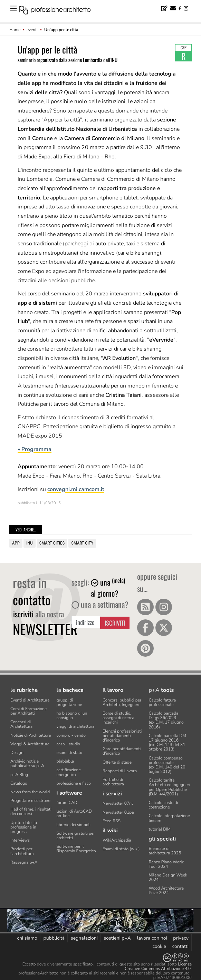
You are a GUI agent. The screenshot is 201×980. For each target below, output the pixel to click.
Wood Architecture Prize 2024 (166, 890)
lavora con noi (152, 938)
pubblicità (54, 938)
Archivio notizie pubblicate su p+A (27, 763)
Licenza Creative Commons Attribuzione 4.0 (158, 966)
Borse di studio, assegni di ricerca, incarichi (119, 718)
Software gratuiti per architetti (76, 836)
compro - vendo (71, 735)
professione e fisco (74, 783)
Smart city (82, 543)
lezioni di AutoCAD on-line (74, 814)
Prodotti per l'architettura (22, 851)
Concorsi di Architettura (21, 724)
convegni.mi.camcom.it (76, 489)
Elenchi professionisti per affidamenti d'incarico (122, 736)
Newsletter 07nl (118, 803)
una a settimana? (100, 604)
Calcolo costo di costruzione (164, 805)
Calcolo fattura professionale (162, 702)
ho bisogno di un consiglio (72, 716)
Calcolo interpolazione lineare (169, 818)
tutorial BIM (160, 829)
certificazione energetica (69, 772)
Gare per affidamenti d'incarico (122, 751)
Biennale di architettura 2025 (165, 851)
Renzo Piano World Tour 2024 (167, 864)
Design (17, 753)
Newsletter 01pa (118, 812)
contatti (180, 946)
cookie (159, 946)
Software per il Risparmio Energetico (76, 849)
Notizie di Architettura (31, 735)
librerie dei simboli (74, 825)
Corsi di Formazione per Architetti (28, 711)
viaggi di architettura (76, 726)
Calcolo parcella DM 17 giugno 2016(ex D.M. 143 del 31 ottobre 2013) (167, 743)
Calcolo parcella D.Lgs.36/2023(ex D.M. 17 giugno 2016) (166, 720)
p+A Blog (19, 775)
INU (30, 543)
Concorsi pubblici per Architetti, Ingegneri (122, 702)
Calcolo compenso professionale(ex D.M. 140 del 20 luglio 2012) (167, 765)
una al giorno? (108, 588)
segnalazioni (84, 938)
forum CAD (67, 803)
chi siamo (27, 938)
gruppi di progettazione (69, 702)
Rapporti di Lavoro (120, 771)
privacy (181, 938)
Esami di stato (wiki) (121, 849)
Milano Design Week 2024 (168, 877)
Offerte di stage (117, 762)
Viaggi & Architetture (30, 744)
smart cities (52, 543)
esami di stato (70, 753)
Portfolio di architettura (113, 782)
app (16, 543)
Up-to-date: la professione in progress (24, 827)
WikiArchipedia (117, 840)
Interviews (20, 840)
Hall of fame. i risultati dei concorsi (31, 811)
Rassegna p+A (24, 862)
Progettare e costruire (30, 801)
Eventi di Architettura (30, 700)
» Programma (35, 449)
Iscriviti (115, 623)
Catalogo (19, 783)
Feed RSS (112, 821)
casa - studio (68, 744)
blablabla (65, 761)
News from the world (30, 792)
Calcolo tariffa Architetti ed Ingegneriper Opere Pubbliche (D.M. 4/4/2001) (170, 787)
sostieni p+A (117, 938)
